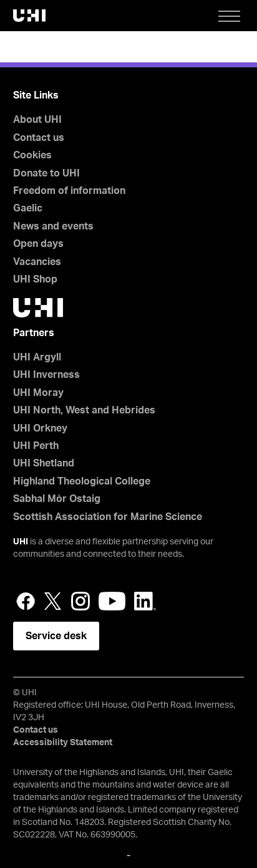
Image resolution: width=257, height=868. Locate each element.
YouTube (112, 601)
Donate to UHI (46, 173)
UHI (21, 542)
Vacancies (37, 262)
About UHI (37, 120)
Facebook (26, 601)
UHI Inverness (46, 375)
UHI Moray (38, 393)
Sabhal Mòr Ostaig (57, 499)
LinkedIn (145, 601)
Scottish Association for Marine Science (108, 517)
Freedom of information (69, 191)
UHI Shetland (44, 463)
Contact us (39, 138)
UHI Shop (35, 279)
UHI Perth (36, 446)
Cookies (32, 155)
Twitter (53, 601)
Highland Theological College (82, 481)
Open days (38, 244)
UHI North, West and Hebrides (84, 410)
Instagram (80, 601)
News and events (53, 226)
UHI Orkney (40, 428)
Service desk (56, 636)
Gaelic (28, 208)
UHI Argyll (37, 357)
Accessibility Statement (63, 743)
